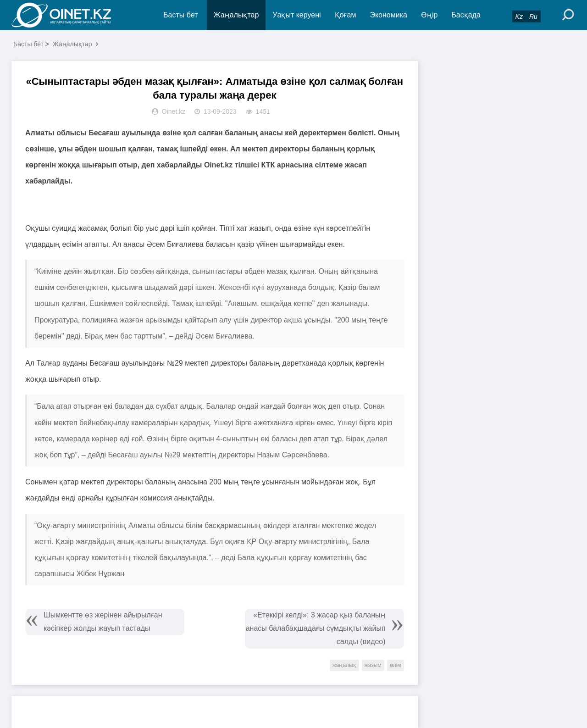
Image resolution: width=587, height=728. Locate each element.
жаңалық (344, 665)
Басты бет (180, 15)
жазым (373, 665)
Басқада (466, 15)
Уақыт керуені (296, 15)
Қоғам (346, 15)
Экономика (388, 15)
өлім (396, 665)
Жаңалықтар (236, 15)
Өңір (429, 15)
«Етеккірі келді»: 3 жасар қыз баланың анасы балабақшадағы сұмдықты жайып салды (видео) (316, 628)
